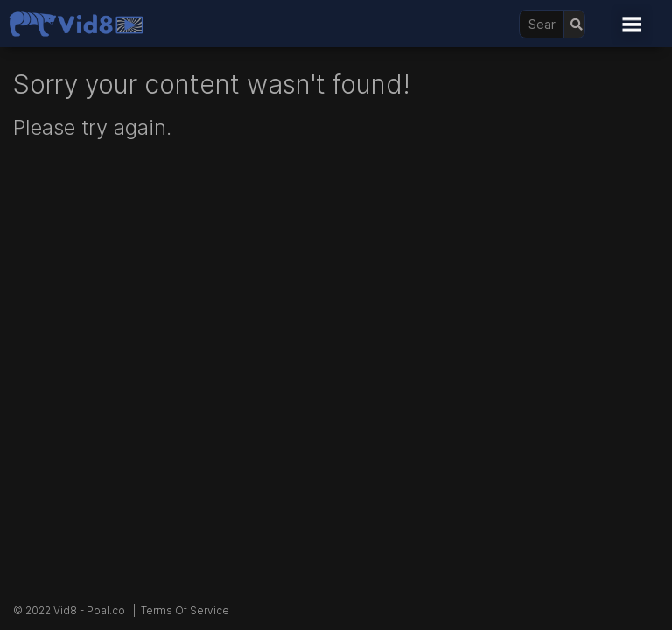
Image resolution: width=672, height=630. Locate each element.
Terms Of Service (185, 610)
